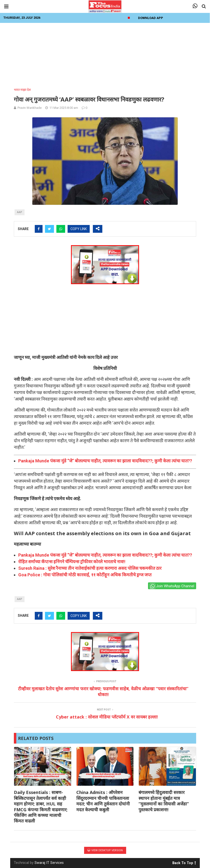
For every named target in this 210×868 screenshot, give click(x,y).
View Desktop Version (105, 850)
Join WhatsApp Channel (172, 586)
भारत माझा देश (22, 90)
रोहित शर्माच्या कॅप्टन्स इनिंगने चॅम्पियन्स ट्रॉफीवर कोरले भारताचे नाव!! (72, 562)
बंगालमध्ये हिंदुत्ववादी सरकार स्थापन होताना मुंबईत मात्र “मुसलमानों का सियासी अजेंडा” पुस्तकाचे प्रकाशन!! (164, 801)
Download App (151, 18)
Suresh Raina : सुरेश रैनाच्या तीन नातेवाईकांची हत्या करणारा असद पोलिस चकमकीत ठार (90, 568)
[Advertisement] (105, 54)
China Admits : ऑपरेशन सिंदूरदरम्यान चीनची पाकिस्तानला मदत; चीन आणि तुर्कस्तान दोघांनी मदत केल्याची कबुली (103, 801)
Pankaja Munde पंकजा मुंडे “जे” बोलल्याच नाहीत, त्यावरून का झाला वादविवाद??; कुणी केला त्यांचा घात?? (105, 461)
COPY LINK (79, 229)
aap (20, 212)
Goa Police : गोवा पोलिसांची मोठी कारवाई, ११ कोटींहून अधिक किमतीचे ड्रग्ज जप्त (85, 575)
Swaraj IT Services (49, 863)
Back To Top (184, 862)
